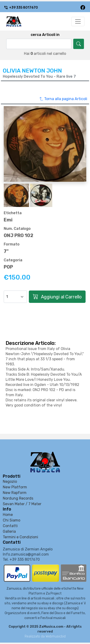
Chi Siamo (12, 520)
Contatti (10, 526)
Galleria (9, 531)
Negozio (10, 481)
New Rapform (15, 493)
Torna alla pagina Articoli (63, 99)
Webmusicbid (56, 636)
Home (8, 515)
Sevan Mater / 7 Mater (22, 504)
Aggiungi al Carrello (57, 297)
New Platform (15, 487)
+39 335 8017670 (21, 8)
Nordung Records (18, 498)
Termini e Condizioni (20, 537)
